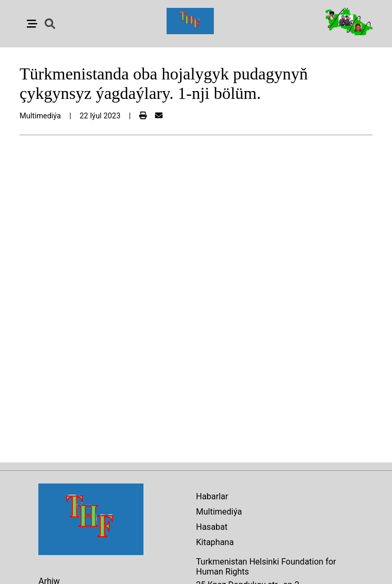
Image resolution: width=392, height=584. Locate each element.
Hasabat (212, 527)
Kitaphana (215, 542)
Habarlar (212, 496)
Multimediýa (219, 512)
